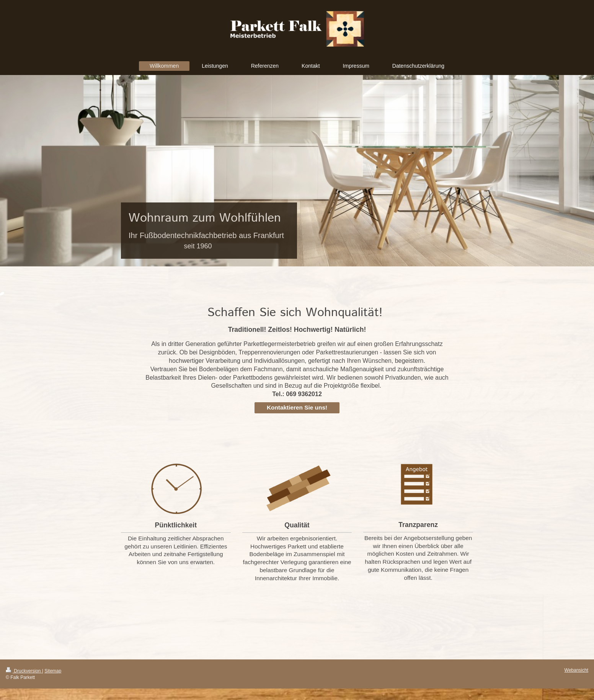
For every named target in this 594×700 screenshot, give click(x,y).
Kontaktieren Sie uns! (297, 407)
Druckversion (24, 671)
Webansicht (576, 670)
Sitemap (53, 671)
